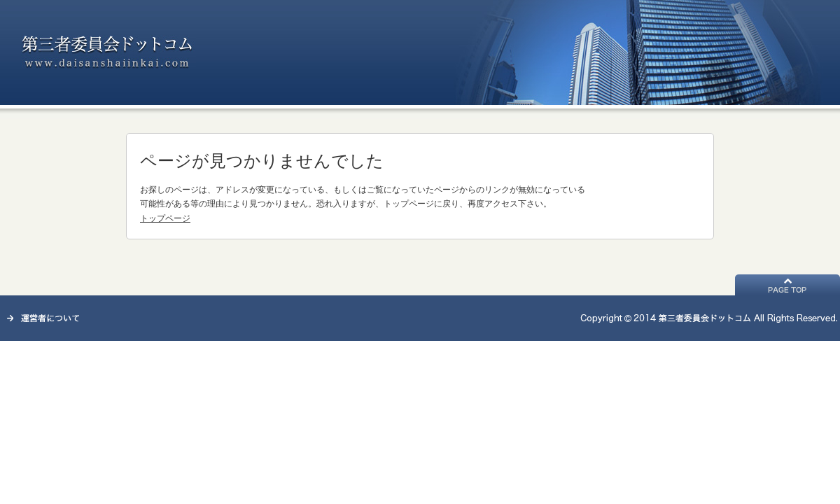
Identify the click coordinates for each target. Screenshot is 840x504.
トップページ (165, 218)
